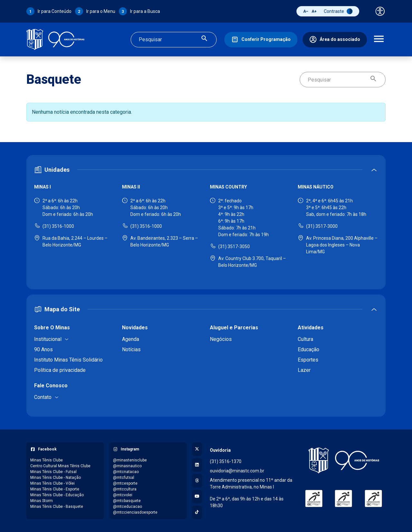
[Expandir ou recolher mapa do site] (206, 309)
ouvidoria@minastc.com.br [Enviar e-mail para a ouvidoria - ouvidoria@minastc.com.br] (237, 471)
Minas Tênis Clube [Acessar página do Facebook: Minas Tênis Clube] (47, 460)
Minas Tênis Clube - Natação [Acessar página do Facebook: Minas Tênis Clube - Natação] (56, 478)
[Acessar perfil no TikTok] (197, 512)
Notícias (131, 349)
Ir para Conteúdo (55, 11)
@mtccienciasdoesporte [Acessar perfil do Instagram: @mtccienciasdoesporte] (135, 512)
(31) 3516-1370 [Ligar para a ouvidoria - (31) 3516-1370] (226, 461)
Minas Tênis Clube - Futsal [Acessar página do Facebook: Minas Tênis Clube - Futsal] (53, 472)
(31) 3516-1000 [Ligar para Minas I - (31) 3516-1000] (58, 226)
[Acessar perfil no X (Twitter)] (197, 449)
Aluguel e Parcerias (234, 328)
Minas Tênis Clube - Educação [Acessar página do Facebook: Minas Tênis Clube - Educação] (57, 495)
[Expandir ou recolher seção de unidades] (206, 170)
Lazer (304, 370)
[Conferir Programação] (261, 40)
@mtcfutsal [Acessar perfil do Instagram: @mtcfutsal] (124, 478)
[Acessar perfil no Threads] (197, 481)
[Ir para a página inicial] (55, 39)
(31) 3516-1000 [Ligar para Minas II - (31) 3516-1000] (146, 226)
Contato (43, 397)
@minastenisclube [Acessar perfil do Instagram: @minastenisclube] (130, 460)
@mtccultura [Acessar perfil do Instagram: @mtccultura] (125, 489)
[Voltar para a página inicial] (344, 460)
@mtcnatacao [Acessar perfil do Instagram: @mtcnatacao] (126, 472)
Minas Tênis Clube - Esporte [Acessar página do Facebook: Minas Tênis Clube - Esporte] (55, 489)
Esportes (308, 360)
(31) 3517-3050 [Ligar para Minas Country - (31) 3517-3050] (234, 247)
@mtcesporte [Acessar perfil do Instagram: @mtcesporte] (125, 483)
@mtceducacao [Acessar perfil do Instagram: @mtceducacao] (127, 507)
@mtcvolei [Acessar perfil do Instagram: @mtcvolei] (123, 495)
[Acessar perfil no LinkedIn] (197, 465)
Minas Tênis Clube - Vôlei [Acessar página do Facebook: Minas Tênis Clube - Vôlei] (52, 483)
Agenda (131, 339)
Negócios (221, 339)
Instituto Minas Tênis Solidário (68, 360)
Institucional (48, 339)
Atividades (311, 328)
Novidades (135, 328)
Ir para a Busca (145, 11)
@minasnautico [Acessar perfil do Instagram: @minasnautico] (127, 466)
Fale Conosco (51, 386)
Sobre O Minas (52, 328)
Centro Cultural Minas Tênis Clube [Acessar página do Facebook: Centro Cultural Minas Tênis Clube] (60, 466)
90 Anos (43, 349)
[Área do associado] (335, 40)
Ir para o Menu (101, 11)
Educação (309, 349)
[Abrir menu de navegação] (379, 40)
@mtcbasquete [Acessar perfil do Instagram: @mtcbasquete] (127, 501)
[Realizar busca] (204, 39)
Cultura (305, 339)
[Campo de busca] (168, 40)
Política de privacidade (60, 370)
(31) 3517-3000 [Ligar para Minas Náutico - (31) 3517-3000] (322, 226)
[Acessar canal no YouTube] (197, 497)
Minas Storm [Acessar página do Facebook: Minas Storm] (42, 501)
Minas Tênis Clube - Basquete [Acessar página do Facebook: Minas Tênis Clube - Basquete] (57, 507)
